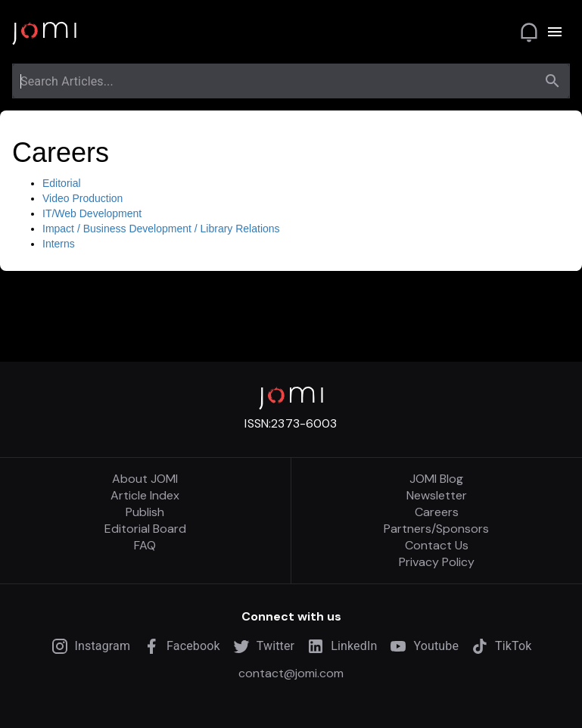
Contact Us (437, 546)
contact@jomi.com (291, 674)
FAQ (145, 546)
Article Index (145, 496)
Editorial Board (145, 529)
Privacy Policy (437, 562)
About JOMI (145, 479)
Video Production (82, 198)
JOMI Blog (436, 479)
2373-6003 (304, 423)
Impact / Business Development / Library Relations (161, 229)
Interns (59, 244)
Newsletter (437, 496)
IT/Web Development (92, 213)
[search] (552, 81)
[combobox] (277, 81)
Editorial (62, 183)
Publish (145, 512)
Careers (437, 512)
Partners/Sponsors (436, 529)
